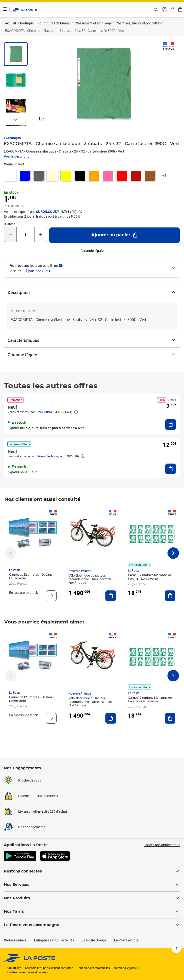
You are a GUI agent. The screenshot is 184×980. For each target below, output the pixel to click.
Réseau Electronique (49, 456)
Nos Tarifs (92, 912)
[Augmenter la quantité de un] (41, 235)
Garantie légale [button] (92, 251)
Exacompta (12, 138)
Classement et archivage (93, 23)
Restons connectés (92, 871)
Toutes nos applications (162, 845)
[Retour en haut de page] (176, 948)
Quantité (9, 224)
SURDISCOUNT (48, 212)
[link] (11, 176)
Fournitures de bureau (54, 23)
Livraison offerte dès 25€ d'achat (43, 811)
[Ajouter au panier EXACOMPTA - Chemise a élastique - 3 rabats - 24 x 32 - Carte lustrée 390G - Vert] (115, 235)
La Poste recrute (126, 940)
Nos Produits (92, 898)
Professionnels (15, 940)
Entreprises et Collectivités (54, 940)
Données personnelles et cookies (27, 972)
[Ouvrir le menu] (5, 10)
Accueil (11, 23)
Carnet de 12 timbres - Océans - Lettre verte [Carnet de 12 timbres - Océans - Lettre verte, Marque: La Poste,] (32, 576)
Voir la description (18, 156)
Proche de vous (30, 780)
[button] (165, 10)
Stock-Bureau (45, 412)
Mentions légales (125, 968)
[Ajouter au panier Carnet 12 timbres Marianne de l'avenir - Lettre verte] (170, 596)
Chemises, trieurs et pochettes (138, 23)
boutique (27, 23)
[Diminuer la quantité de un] (10, 235)
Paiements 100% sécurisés (38, 796)
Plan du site (13, 968)
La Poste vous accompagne (92, 925)
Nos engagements (32, 827)
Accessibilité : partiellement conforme (49, 968)
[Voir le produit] (51, 596)
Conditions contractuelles (93, 968)
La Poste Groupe (94, 940)
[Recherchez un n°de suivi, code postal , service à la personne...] (156, 10)
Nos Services (92, 885)
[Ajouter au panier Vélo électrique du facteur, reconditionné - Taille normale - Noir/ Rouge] (111, 596)
